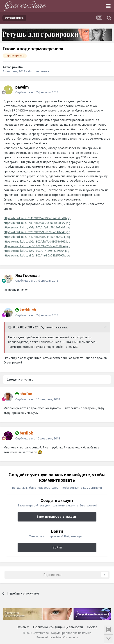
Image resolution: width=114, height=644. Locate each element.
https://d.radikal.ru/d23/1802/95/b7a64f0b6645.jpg (37, 232)
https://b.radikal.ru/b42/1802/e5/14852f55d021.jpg (37, 237)
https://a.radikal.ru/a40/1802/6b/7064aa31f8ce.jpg (37, 246)
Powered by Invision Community (57, 637)
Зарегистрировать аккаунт (57, 517)
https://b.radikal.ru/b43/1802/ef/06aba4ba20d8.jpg (37, 218)
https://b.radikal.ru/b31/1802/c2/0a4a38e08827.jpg (37, 223)
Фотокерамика (39, 71)
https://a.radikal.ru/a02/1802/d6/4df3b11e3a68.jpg (37, 227)
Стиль (23, 627)
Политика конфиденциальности (58, 627)
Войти (57, 547)
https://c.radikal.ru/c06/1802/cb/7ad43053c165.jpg (37, 242)
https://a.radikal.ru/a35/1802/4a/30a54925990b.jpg (37, 255)
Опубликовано (37, 92)
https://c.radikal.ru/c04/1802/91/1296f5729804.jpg (36, 251)
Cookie (92, 627)
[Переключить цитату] (10, 327)
